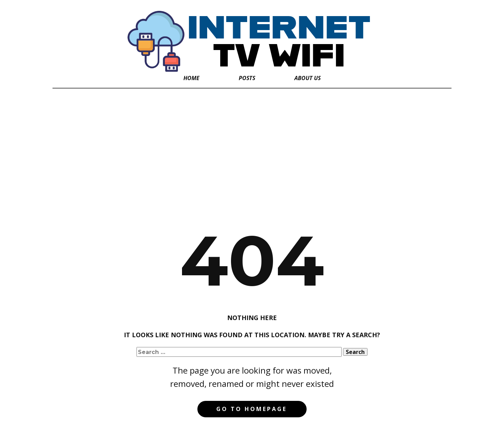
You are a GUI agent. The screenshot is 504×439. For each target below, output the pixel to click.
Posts (247, 78)
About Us (307, 78)
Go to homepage (252, 409)
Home (191, 78)
